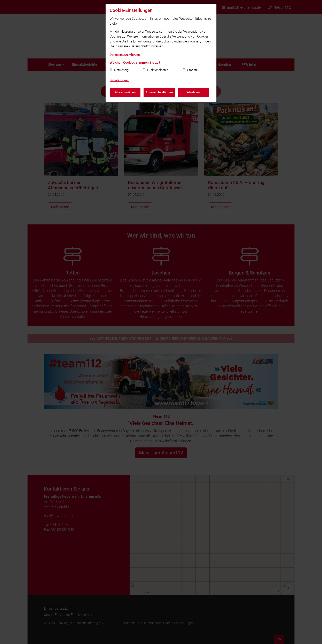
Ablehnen (193, 92)
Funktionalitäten (158, 70)
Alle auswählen (125, 92)
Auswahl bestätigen (159, 92)
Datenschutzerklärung (125, 55)
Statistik (193, 70)
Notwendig (121, 70)
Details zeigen (120, 80)
